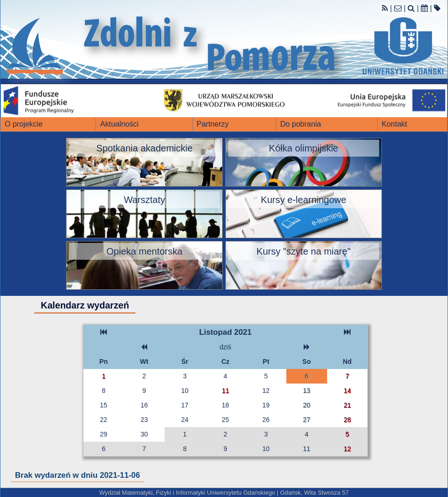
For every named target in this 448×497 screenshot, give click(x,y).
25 (225, 420)
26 (266, 420)
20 (306, 405)
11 (225, 391)
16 (144, 405)
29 (104, 434)
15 (104, 405)
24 (185, 420)
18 (225, 405)
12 (266, 391)
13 (306, 391)
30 (144, 434)
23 (144, 420)
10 (185, 391)
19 (266, 405)
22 (104, 420)
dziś (226, 347)
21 (347, 405)
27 (306, 420)
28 (347, 420)
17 (185, 405)
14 (347, 391)
